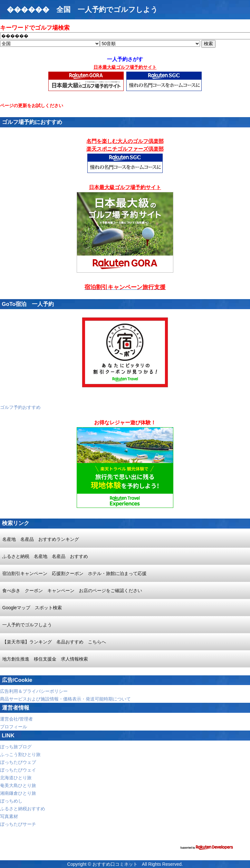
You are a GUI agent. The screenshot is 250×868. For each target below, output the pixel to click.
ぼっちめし (11, 801)
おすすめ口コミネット (115, 864)
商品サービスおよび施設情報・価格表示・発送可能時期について (65, 699)
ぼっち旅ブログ (16, 747)
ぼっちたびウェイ (18, 770)
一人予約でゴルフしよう (27, 625)
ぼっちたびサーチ (18, 824)
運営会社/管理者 (16, 719)
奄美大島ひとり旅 (18, 785)
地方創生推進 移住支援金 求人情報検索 (45, 659)
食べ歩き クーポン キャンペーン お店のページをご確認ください (72, 590)
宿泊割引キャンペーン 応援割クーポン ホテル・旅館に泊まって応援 (74, 573)
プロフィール (14, 727)
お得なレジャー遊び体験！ (125, 423)
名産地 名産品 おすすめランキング (41, 539)
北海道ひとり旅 (16, 778)
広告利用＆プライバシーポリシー (34, 691)
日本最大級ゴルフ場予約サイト (125, 67)
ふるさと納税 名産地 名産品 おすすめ (45, 556)
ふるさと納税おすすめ (23, 809)
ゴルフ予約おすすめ (20, 407)
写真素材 (9, 816)
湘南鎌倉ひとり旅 (18, 793)
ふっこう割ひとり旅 (20, 754)
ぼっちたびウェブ (18, 762)
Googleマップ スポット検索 (32, 608)
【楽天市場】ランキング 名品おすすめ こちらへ (54, 642)
